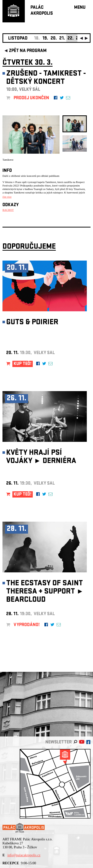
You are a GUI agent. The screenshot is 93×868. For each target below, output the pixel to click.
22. (71, 39)
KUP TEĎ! (23, 364)
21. (62, 39)
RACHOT (8, 210)
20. (54, 39)
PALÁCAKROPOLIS (42, 11)
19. (45, 39)
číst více (7, 197)
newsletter (59, 743)
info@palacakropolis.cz (24, 855)
